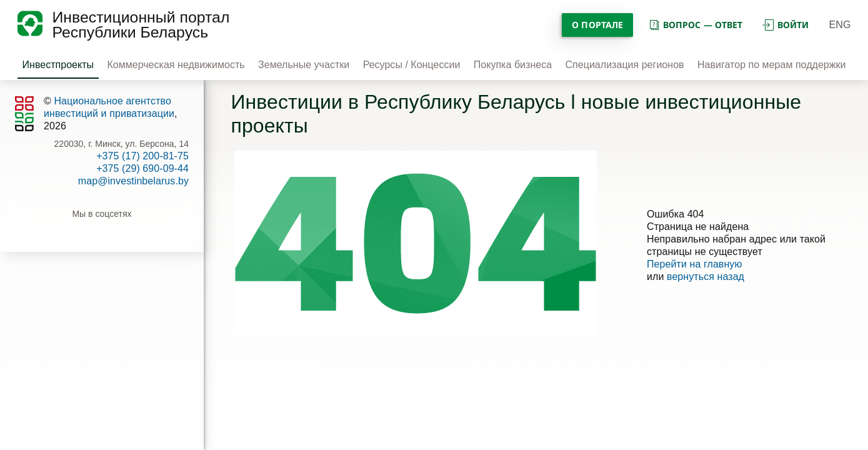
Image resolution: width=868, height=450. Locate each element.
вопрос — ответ (695, 25)
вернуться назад (706, 277)
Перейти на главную (695, 264)
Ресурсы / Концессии (412, 65)
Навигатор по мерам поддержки (771, 65)
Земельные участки (304, 65)
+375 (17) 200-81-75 (142, 156)
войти (786, 25)
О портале (597, 25)
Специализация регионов (625, 65)
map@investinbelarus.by (133, 181)
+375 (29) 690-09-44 (142, 168)
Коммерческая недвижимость (176, 65)
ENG (840, 25)
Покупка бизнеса (513, 65)
